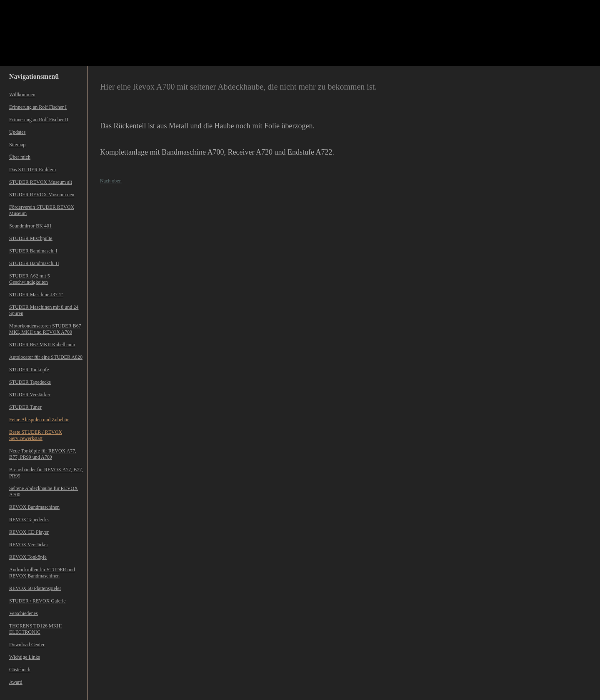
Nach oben (111, 181)
